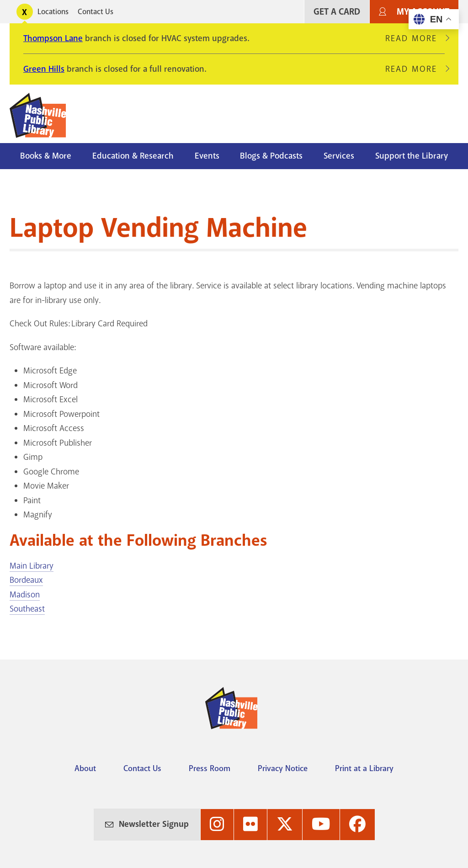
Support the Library (412, 156)
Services (339, 156)
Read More (415, 38)
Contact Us (96, 12)
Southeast (27, 609)
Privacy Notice (283, 768)
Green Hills (44, 69)
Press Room (210, 768)
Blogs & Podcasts (271, 156)
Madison (25, 595)
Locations (53, 12)
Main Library (32, 566)
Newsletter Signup (154, 824)
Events (207, 156)
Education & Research (133, 156)
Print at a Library (364, 768)
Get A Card (337, 12)
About (85, 768)
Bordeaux (26, 580)
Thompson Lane (53, 38)
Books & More (46, 156)
